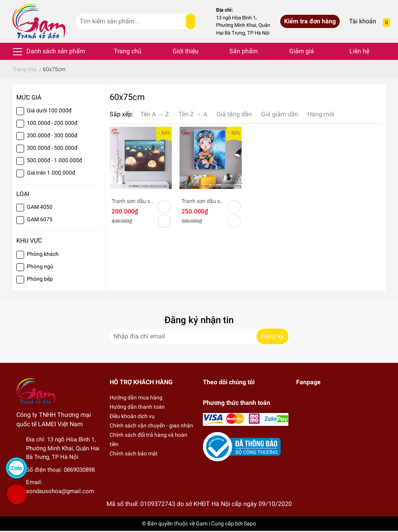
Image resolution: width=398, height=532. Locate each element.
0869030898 (79, 470)
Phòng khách (43, 254)
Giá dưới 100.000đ (49, 110)
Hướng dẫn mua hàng (136, 397)
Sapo (250, 523)
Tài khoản (363, 21)
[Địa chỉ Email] (199, 336)
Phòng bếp (40, 279)
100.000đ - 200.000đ (52, 123)
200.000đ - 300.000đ (52, 135)
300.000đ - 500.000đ (52, 148)
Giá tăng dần (234, 114)
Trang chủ (128, 51)
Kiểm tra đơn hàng (310, 21)
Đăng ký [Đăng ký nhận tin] (272, 336)
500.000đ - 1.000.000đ (54, 160)
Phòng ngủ (40, 266)
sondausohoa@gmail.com (60, 491)
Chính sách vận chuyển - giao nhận (151, 425)
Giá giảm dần (280, 114)
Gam (202, 523)
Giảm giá (302, 51)
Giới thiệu (186, 51)
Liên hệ (359, 51)
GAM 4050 (40, 207)
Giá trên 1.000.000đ (51, 173)
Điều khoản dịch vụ (132, 416)
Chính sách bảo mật (134, 453)
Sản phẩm (244, 51)
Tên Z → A (193, 114)
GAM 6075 (40, 219)
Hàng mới (321, 114)
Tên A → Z (155, 114)
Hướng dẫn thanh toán (137, 407)
